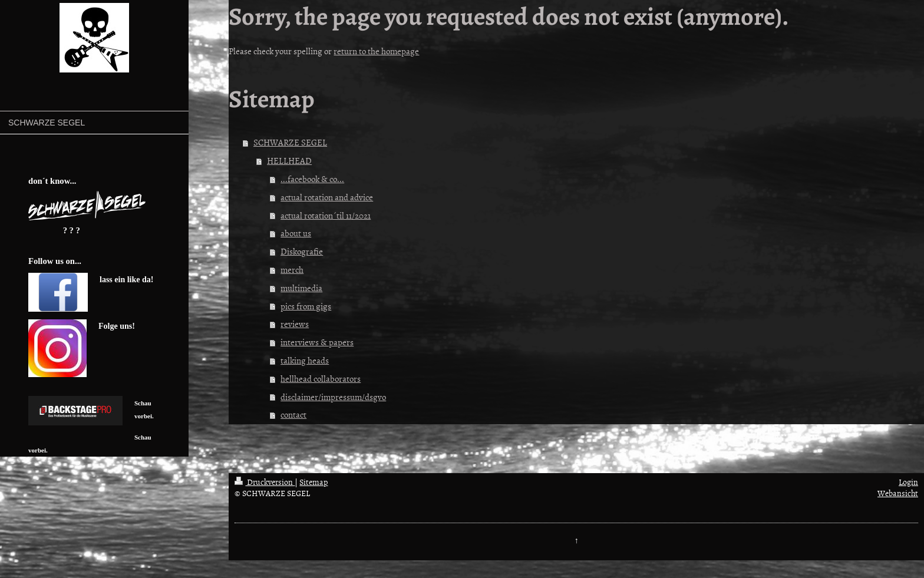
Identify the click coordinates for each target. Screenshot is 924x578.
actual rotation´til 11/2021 (326, 215)
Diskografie (302, 251)
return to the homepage (376, 51)
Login (908, 482)
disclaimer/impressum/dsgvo (333, 397)
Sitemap (313, 482)
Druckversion (265, 482)
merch (292, 270)
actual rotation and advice (327, 197)
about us (296, 233)
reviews (295, 324)
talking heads (305, 360)
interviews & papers (317, 342)
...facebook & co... (312, 179)
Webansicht (898, 493)
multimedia (301, 288)
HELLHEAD (289, 161)
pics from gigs (306, 306)
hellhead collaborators (321, 379)
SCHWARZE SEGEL (290, 142)
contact (293, 414)
